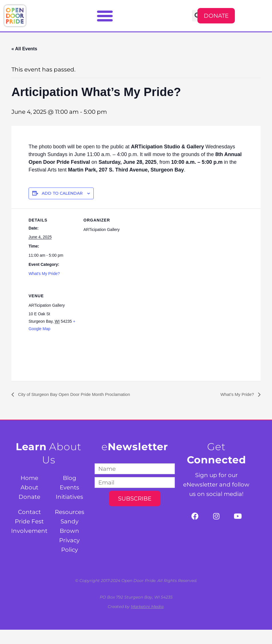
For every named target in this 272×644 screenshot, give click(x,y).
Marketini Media (147, 607)
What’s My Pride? (237, 394)
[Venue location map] (114, 323)
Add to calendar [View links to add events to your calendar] (62, 193)
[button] (105, 16)
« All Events (24, 49)
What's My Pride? (44, 274)
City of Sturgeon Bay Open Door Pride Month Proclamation (77, 394)
